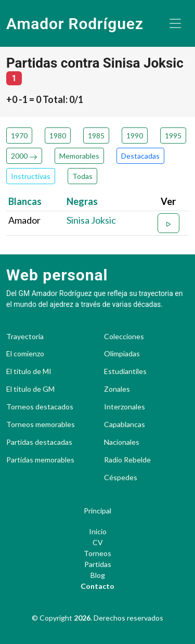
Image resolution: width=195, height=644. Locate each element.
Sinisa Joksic (91, 220)
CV (98, 542)
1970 (19, 136)
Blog (98, 575)
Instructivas (31, 176)
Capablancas (125, 424)
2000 (24, 156)
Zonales (117, 389)
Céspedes (121, 478)
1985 (96, 136)
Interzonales (125, 407)
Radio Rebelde (127, 460)
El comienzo (25, 354)
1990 (135, 136)
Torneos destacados (40, 407)
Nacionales (122, 442)
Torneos (97, 553)
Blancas (25, 201)
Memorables (79, 156)
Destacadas (140, 156)
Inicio (98, 531)
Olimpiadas (122, 354)
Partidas (98, 564)
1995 (173, 136)
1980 (58, 136)
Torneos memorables (41, 424)
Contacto (97, 586)
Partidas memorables (40, 460)
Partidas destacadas (39, 442)
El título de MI (29, 371)
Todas (82, 176)
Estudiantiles (125, 371)
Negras (82, 201)
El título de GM (30, 389)
